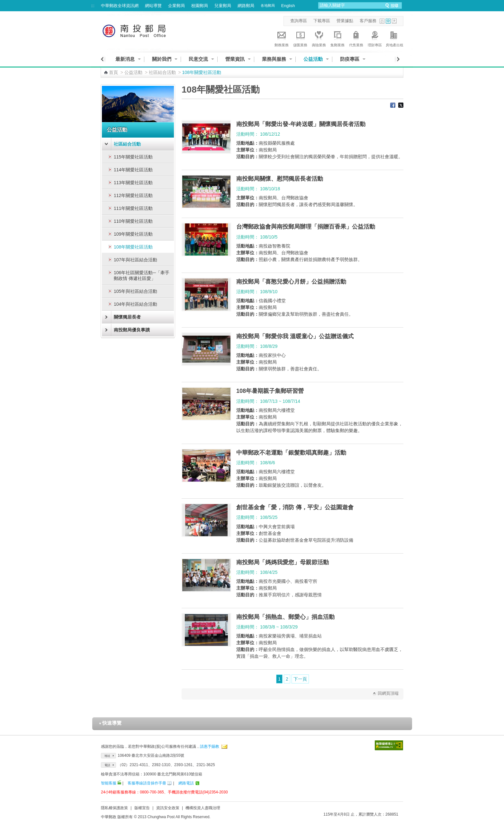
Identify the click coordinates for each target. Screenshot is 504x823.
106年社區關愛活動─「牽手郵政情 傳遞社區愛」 (142, 276)
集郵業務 (337, 38)
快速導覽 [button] (110, 723)
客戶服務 (368, 21)
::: (93, 6)
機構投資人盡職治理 (203, 808)
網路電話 (186, 783)
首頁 (113, 72)
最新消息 (125, 59)
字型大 (394, 21)
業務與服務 (274, 59)
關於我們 (162, 59)
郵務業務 (282, 38)
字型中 (388, 21)
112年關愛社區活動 (133, 195)
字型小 (382, 21)
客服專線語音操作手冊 (147, 783)
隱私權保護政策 (114, 808)
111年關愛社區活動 (133, 208)
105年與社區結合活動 (135, 291)
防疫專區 (350, 59)
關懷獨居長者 (127, 317)
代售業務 (356, 38)
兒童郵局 (223, 6)
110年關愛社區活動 (133, 221)
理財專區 (375, 38)
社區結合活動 (162, 72)
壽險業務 (319, 38)
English (288, 6)
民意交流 (198, 59)
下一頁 (300, 679)
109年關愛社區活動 (133, 234)
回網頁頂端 (388, 693)
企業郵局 (176, 6)
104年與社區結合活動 (135, 304)
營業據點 (345, 21)
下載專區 (322, 21)
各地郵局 (268, 5)
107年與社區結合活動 (135, 260)
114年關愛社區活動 (133, 170)
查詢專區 (299, 21)
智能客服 (109, 783)
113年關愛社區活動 (133, 183)
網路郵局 (246, 6)
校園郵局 (200, 6)
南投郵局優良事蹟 (132, 330)
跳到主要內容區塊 (3, 3)
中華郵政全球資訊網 (120, 6)
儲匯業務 (300, 38)
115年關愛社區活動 (133, 157)
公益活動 (313, 59)
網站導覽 (153, 6)
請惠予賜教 (210, 746)
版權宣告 (142, 808)
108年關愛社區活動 (133, 247)
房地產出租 (395, 38)
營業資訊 (235, 59)
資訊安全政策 (168, 808)
